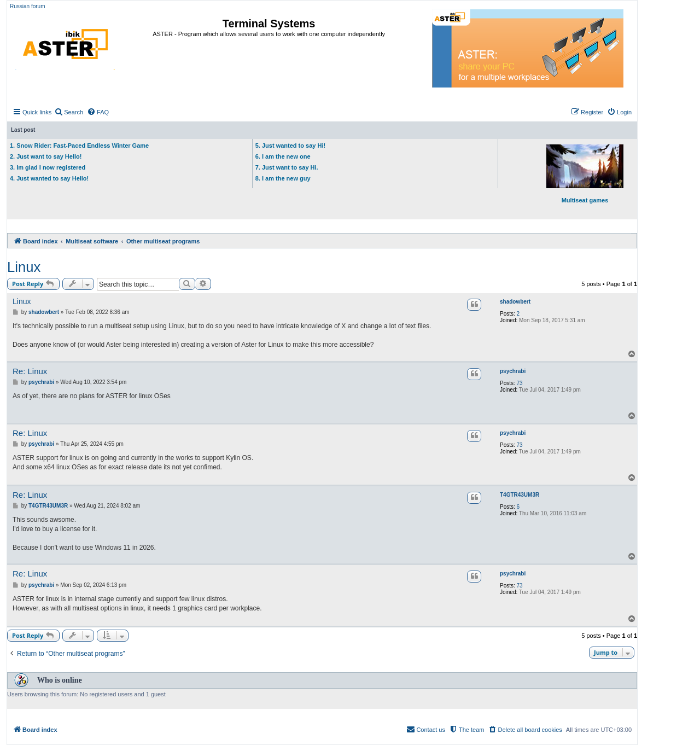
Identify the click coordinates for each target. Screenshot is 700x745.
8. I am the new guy (283, 178)
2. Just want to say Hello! (46, 156)
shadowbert (515, 302)
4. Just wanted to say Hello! (49, 178)
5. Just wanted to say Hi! (290, 145)
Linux (24, 267)
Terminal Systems (269, 24)
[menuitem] (69, 112)
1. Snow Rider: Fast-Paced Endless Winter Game (79, 145)
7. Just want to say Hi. (287, 167)
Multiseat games (585, 174)
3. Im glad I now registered (48, 167)
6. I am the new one (283, 156)
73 (520, 383)
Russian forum (27, 6)
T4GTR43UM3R (520, 495)
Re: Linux (30, 371)
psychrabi (513, 371)
